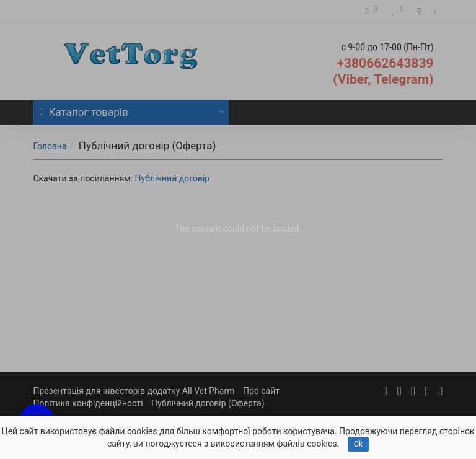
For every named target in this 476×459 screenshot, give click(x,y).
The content (198, 229)
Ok (358, 444)
